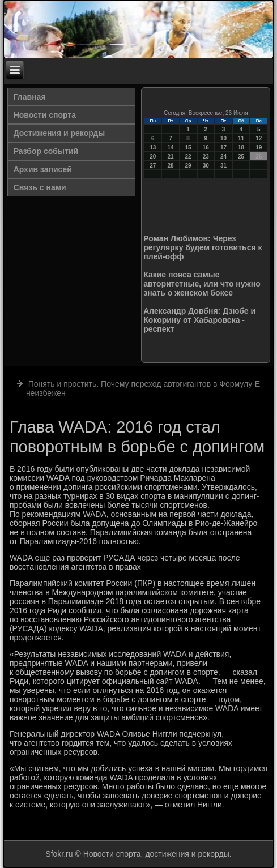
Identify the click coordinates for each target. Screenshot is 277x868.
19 (259, 147)
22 (188, 157)
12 (259, 138)
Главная (30, 97)
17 (223, 147)
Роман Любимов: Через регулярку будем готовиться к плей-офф (203, 247)
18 (241, 147)
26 (259, 157)
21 (170, 157)
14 (170, 147)
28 (170, 166)
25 (241, 157)
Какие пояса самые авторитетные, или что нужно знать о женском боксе (202, 284)
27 (153, 166)
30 (206, 166)
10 (223, 138)
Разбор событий (46, 151)
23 (206, 157)
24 (223, 157)
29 (188, 166)
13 (153, 147)
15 (188, 147)
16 (206, 147)
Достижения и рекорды (59, 133)
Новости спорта (45, 115)
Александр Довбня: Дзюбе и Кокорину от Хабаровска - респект (199, 320)
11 (241, 138)
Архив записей (43, 169)
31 (223, 166)
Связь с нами (40, 187)
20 (153, 157)
